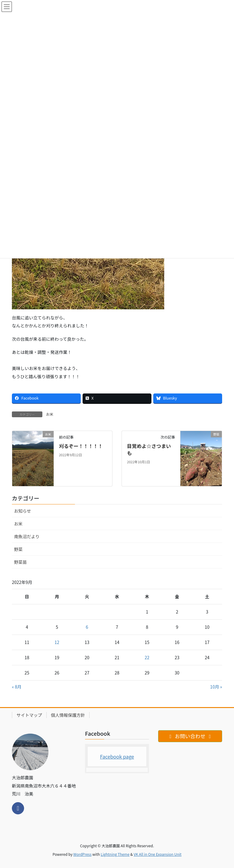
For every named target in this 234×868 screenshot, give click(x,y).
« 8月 (17, 687)
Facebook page (117, 756)
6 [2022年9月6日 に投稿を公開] (87, 627)
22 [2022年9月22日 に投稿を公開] (147, 657)
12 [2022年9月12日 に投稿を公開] (57, 642)
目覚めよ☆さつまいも (149, 449)
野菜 (18, 549)
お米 (50, 414)
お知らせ (23, 511)
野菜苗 (20, 562)
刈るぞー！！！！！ (81, 446)
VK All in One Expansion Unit (158, 854)
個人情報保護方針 (68, 715)
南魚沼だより (27, 536)
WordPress (83, 854)
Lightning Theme (115, 854)
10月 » (216, 687)
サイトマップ (29, 715)
